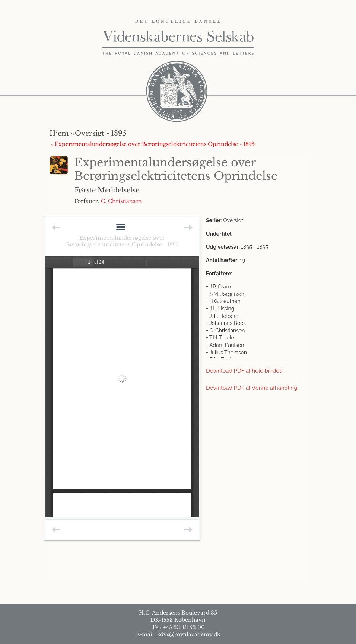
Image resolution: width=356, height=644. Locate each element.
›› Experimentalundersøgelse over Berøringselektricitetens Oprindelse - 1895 (152, 144)
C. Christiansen (121, 201)
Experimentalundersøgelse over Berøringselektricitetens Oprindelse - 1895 (122, 241)
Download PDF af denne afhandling (252, 388)
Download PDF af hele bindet (244, 371)
